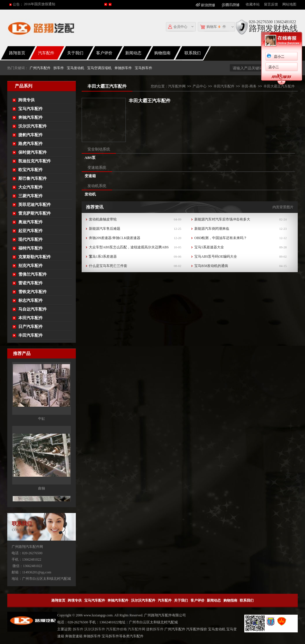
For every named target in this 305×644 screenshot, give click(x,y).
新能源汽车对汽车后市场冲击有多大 (222, 219)
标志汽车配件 (31, 301)
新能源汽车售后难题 (105, 229)
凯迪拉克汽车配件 (35, 161)
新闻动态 (133, 53)
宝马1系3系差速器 (103, 256)
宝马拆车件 (143, 68)
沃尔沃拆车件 (95, 629)
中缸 (42, 424)
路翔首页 (58, 600)
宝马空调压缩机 (99, 68)
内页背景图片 (283, 207)
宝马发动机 (76, 68)
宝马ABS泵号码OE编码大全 (216, 256)
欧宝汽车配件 (31, 170)
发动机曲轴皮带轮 (103, 219)
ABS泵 (90, 158)
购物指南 (162, 53)
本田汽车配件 (31, 318)
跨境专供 (26, 100)
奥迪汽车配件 (31, 222)
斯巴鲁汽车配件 (33, 179)
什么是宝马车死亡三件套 (108, 266)
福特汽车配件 (31, 248)
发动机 (90, 194)
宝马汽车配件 (31, 109)
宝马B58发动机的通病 (211, 266)
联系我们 (193, 53)
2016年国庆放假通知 (40, 4)
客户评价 (104, 53)
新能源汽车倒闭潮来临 (212, 229)
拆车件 (59, 68)
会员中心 (178, 27)
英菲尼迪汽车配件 (35, 205)
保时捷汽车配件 (33, 152)
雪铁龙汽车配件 (33, 292)
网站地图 (289, 4)
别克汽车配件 (31, 266)
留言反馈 (271, 4)
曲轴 (42, 494)
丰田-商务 (249, 86)
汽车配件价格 (116, 629)
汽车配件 (46, 53)
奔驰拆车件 (123, 68)
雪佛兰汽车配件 (33, 274)
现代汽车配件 (31, 240)
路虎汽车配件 (31, 144)
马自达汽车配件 (33, 309)
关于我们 (75, 53)
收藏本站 (253, 4)
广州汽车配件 (40, 68)
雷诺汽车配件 (31, 283)
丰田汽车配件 (31, 335)
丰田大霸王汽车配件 (279, 86)
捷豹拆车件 (155, 629)
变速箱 (90, 176)
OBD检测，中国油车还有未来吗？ (221, 238)
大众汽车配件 (31, 187)
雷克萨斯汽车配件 (35, 213)
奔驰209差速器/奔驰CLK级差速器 (115, 238)
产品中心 (200, 86)
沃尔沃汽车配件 (33, 126)
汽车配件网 (177, 86)
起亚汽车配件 (31, 231)
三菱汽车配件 (31, 196)
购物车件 (213, 27)
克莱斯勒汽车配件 (35, 257)
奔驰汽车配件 (31, 118)
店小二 (274, 57)
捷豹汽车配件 (31, 135)
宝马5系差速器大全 (209, 247)
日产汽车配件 (31, 327)
